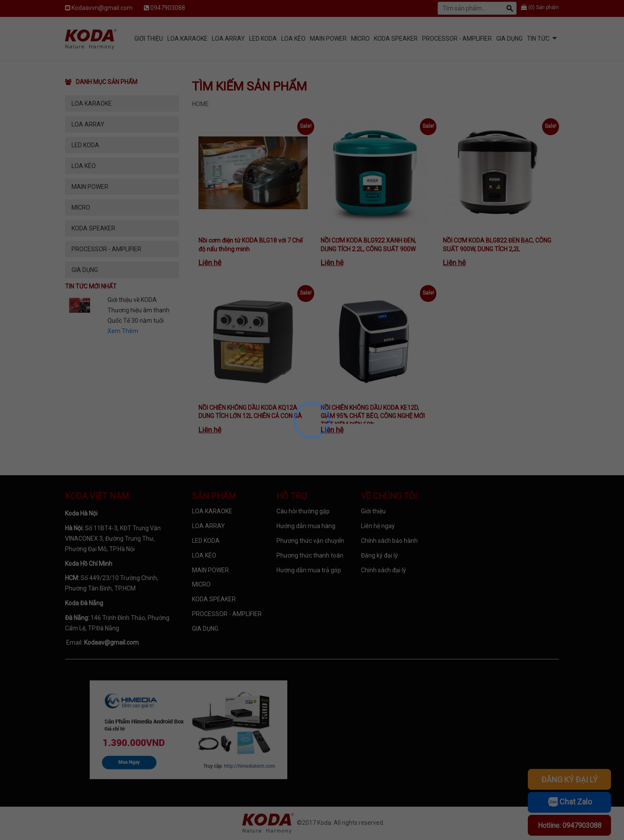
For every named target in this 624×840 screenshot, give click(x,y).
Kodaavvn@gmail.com (102, 8)
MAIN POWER (328, 39)
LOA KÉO (293, 39)
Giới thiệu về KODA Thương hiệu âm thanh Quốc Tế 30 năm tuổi (138, 310)
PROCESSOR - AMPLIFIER (457, 39)
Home (200, 104)
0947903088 (168, 8)
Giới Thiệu (149, 39)
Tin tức (538, 39)
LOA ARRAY (228, 39)
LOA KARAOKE (187, 39)
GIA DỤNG (509, 39)
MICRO (360, 39)
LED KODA (263, 39)
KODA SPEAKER (396, 39)
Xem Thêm (123, 331)
